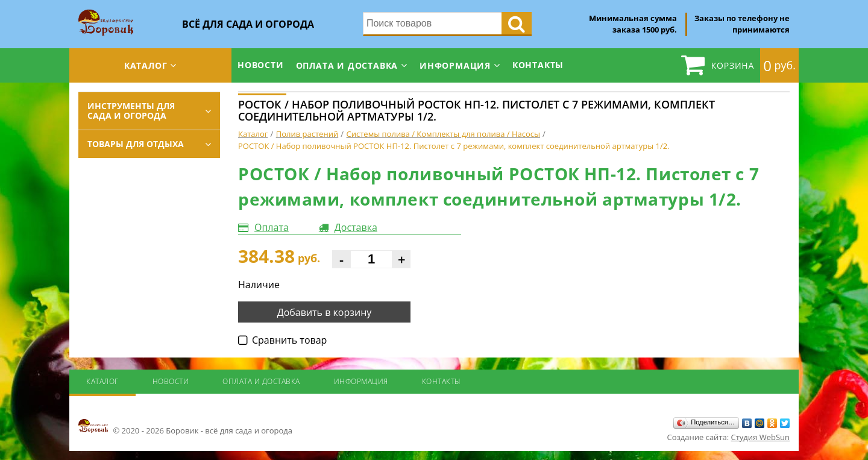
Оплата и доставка (347, 65)
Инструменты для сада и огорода (131, 111)
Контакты (538, 65)
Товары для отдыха (136, 144)
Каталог (146, 65)
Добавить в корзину (325, 312)
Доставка (356, 227)
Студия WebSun (760, 437)
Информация (455, 65)
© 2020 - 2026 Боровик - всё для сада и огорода (185, 427)
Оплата (272, 227)
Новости (261, 65)
